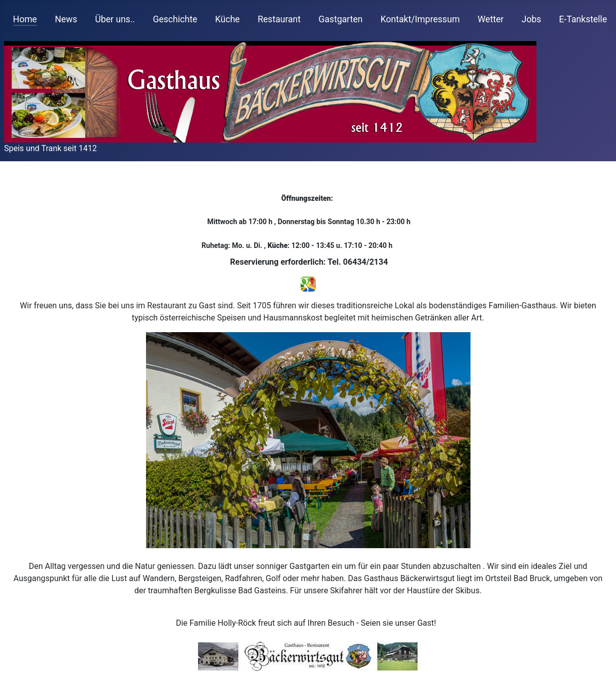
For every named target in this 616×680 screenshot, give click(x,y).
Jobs (532, 19)
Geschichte (175, 19)
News (66, 19)
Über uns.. (115, 19)
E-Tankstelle (583, 19)
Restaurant (279, 19)
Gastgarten (340, 19)
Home (25, 19)
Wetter (491, 19)
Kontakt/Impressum (420, 19)
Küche (227, 19)
